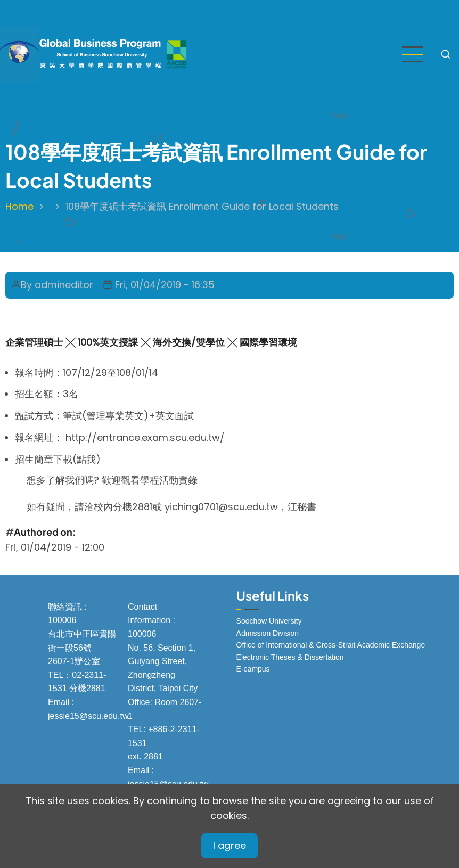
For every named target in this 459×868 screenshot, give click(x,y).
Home (19, 206)
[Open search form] (446, 54)
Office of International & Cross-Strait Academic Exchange (331, 645)
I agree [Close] (229, 845)
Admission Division (268, 633)
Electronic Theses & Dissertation (290, 657)
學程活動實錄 (170, 480)
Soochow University (269, 621)
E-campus (253, 669)
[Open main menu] (413, 54)
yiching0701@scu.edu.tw (221, 507)
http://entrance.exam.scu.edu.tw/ (145, 437)
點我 (86, 459)
